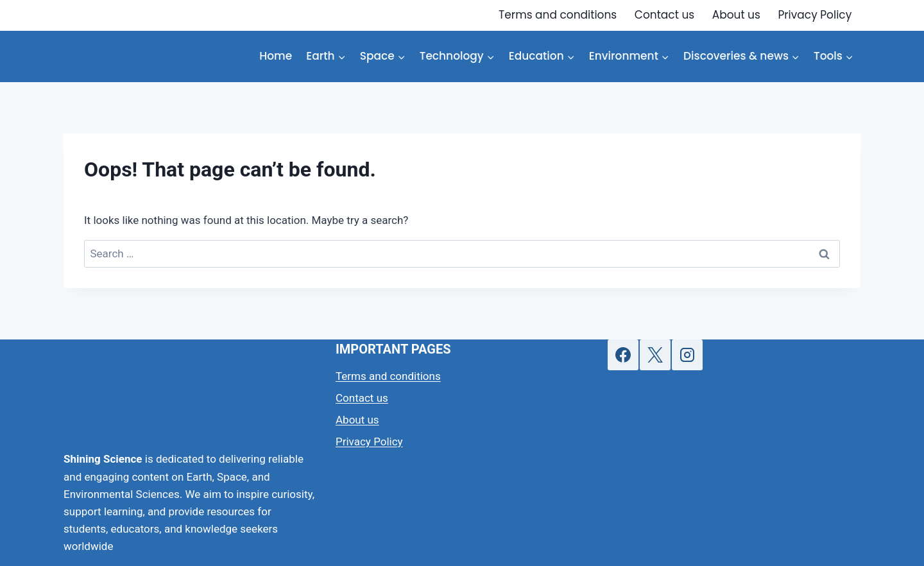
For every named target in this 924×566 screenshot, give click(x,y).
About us (736, 15)
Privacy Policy (815, 15)
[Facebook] (623, 355)
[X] (655, 355)
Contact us (664, 15)
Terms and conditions (558, 15)
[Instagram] (687, 355)
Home (276, 56)
